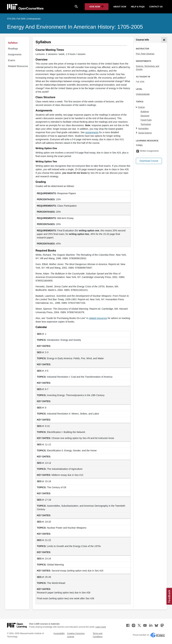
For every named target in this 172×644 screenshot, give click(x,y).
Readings (13, 49)
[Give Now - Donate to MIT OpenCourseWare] (97, 7)
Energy (142, 107)
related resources (98, 318)
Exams (12, 60)
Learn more (101, 627)
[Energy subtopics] (137, 107)
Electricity (145, 116)
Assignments (15, 54)
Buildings (145, 112)
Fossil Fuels (146, 120)
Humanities (143, 128)
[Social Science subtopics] (137, 133)
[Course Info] (164, 40)
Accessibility (59, 633)
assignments (92, 132)
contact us (156, 7)
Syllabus (13, 43)
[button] (149, 161)
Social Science (145, 133)
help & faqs (138, 7)
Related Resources (18, 66)
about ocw (120, 7)
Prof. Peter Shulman (145, 54)
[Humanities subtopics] (137, 128)
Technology (146, 124)
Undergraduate (143, 94)
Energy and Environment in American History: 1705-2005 (75, 27)
